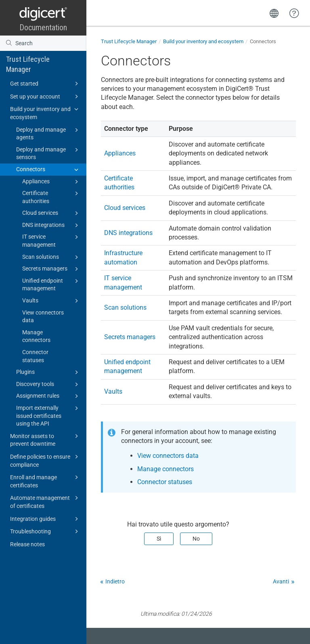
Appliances (51, 182)
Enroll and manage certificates (45, 481)
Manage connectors (36, 336)
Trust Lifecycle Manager (28, 64)
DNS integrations (51, 225)
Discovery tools (48, 384)
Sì (159, 539)
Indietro (115, 581)
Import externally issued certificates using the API (48, 415)
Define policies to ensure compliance (45, 460)
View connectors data (43, 317)
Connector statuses (35, 356)
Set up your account (45, 96)
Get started (45, 84)
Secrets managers (51, 269)
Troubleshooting (45, 531)
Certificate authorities (51, 197)
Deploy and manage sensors (48, 153)
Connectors (48, 170)
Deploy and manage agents (48, 133)
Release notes (27, 544)
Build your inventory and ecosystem (45, 112)
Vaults (51, 301)
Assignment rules (48, 396)
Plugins (48, 372)
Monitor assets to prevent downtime (45, 439)
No (196, 539)
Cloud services (51, 213)
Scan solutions (51, 257)
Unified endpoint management (51, 284)
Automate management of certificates (45, 501)
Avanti (281, 581)
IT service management (51, 240)
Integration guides (45, 519)
